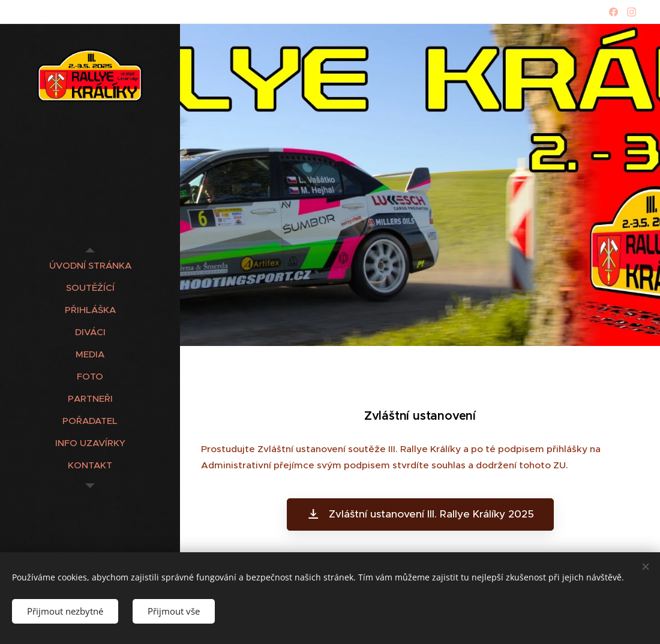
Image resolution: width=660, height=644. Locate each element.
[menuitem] (90, 265)
